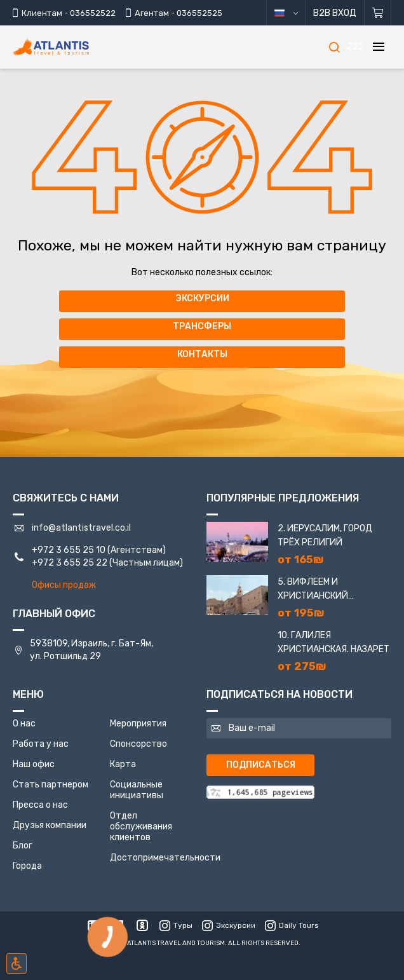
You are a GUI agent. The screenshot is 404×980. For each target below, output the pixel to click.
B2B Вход (334, 13)
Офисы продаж (64, 585)
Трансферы (202, 326)
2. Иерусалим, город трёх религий (325, 535)
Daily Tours (292, 925)
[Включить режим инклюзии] (17, 963)
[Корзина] (378, 13)
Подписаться (261, 765)
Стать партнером (50, 785)
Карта (123, 764)
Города (27, 866)
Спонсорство (138, 744)
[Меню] (379, 47)
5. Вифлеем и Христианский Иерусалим (313, 590)
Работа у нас (41, 744)
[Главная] (70, 47)
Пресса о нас (40, 805)
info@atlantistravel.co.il (81, 528)
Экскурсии (202, 298)
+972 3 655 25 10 (69, 550)
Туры (176, 925)
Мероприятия (138, 724)
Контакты (202, 354)
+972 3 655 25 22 (70, 563)
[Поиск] (334, 47)
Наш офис (34, 764)
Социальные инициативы (137, 790)
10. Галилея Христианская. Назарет (333, 642)
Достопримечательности (165, 858)
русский (294, 13)
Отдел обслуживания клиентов (141, 827)
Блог (23, 846)
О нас (24, 724)
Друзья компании (50, 825)
